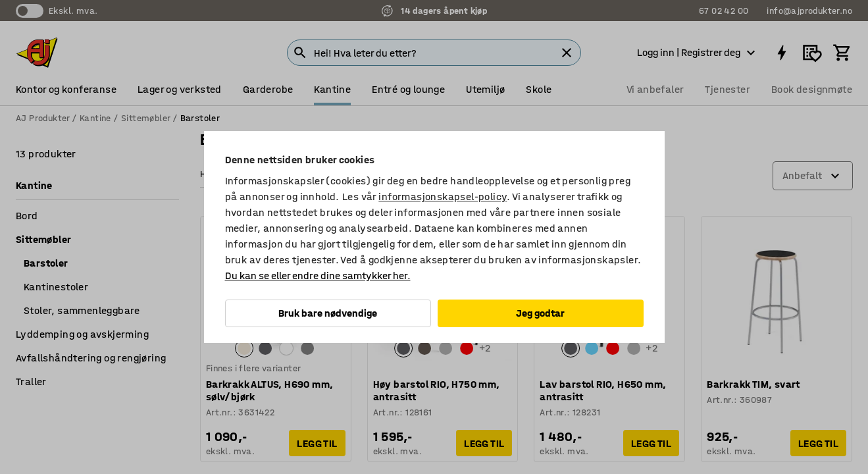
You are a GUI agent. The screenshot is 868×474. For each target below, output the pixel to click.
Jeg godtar (540, 313)
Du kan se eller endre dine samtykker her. (318, 276)
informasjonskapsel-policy (443, 197)
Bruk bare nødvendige (328, 313)
